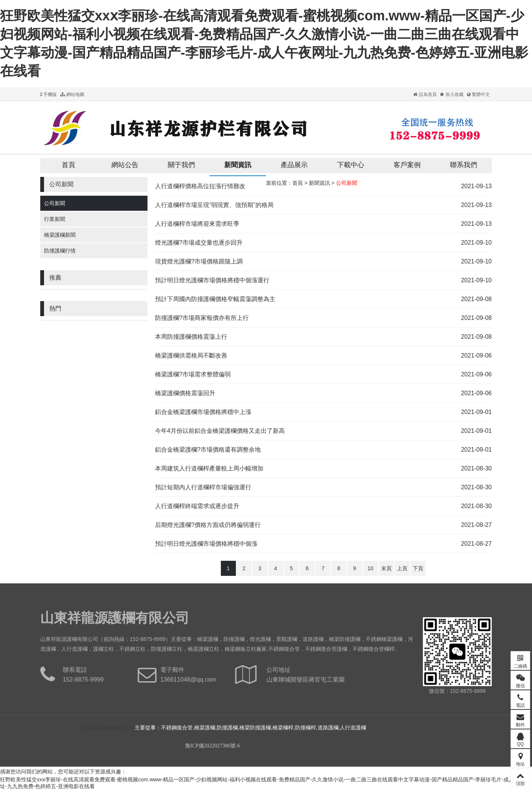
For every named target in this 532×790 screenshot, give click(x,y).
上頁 (402, 568)
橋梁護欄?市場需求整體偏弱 (193, 374)
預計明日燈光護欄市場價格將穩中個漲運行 (212, 280)
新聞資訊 (238, 165)
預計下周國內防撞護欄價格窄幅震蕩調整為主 (215, 299)
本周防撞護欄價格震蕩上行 (191, 337)
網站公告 (125, 165)
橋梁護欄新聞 (60, 235)
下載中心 (351, 165)
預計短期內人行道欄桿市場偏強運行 (203, 487)
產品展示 (294, 165)
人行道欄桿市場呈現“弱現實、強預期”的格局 (214, 205)
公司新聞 (55, 203)
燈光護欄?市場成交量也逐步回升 (199, 243)
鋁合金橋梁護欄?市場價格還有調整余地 (208, 450)
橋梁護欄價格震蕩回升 (185, 393)
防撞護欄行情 (60, 251)
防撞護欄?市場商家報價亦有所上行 (202, 318)
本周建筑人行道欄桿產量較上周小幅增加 (209, 468)
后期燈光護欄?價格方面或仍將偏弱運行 (208, 525)
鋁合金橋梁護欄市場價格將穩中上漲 (203, 412)
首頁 (68, 165)
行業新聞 (55, 219)
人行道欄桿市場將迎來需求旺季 (197, 224)
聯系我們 (464, 165)
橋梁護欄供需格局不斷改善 (191, 355)
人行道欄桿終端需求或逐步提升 (197, 506)
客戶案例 (407, 165)
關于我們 (181, 165)
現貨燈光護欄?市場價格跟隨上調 (199, 261)
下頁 (418, 568)
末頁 (386, 568)
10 (371, 568)
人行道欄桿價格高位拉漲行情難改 (200, 186)
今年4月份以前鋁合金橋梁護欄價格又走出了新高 (220, 431)
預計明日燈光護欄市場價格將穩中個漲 (206, 544)
